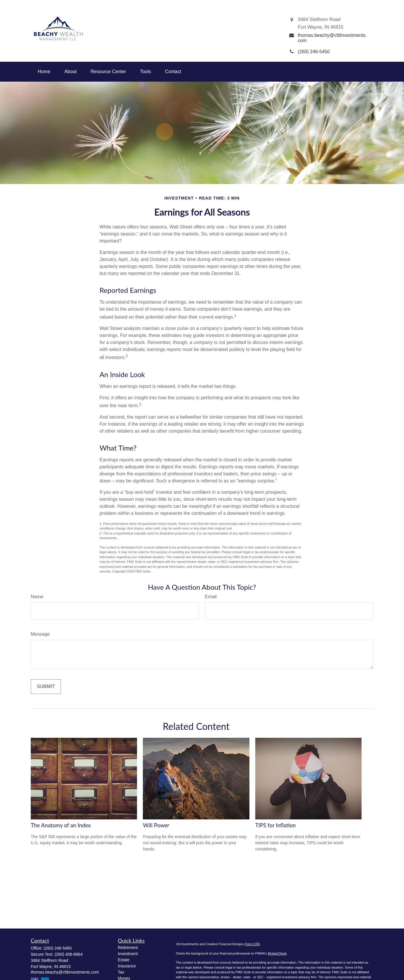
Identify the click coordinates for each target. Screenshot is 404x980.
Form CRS (252, 944)
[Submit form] (46, 687)
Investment (128, 954)
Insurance (127, 966)
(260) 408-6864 (69, 954)
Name (37, 597)
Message (40, 634)
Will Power (156, 825)
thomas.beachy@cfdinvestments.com (65, 972)
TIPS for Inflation (276, 825)
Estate (124, 960)
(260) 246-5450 (58, 948)
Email (211, 597)
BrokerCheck (277, 953)
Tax (121, 972)
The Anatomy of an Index (61, 825)
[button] (44, 72)
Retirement (128, 948)
